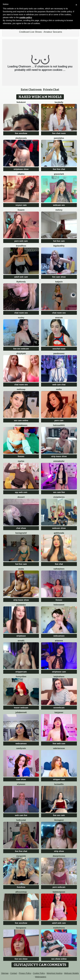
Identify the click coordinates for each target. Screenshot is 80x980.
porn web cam (21, 241)
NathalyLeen (59, 569)
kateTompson (59, 892)
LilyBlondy (21, 282)
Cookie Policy (39, 973)
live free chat (59, 169)
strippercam (21, 672)
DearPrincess (59, 856)
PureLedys (21, 605)
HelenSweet (59, 605)
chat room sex (21, 313)
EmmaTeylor (59, 461)
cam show (21, 779)
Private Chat (51, 90)
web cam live (21, 815)
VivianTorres (59, 497)
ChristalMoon (21, 425)
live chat (59, 564)
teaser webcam (21, 708)
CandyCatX (21, 748)
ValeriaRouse (59, 748)
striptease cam (59, 672)
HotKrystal (21, 820)
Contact (14, 973)
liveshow (21, 887)
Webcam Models (72, 973)
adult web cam (21, 277)
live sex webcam (21, 349)
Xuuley (21, 318)
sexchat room (59, 349)
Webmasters (41, 977)
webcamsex (59, 636)
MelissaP (21, 389)
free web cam (59, 744)
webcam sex (59, 205)
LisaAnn (21, 210)
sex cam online (21, 420)
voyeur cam (21, 205)
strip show (59, 851)
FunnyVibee (21, 677)
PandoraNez (59, 353)
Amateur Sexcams (53, 32)
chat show (21, 528)
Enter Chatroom (31, 90)
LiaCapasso (21, 928)
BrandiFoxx (21, 246)
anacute (59, 318)
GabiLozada (59, 533)
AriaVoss (59, 641)
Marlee (21, 461)
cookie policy (26, 17)
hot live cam (59, 241)
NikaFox (21, 174)
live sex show (21, 959)
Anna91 (21, 641)
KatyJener (59, 712)
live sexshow (21, 133)
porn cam (59, 420)
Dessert (21, 497)
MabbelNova (59, 928)
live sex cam (59, 815)
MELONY (59, 210)
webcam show (59, 528)
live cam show (59, 277)
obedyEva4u (21, 138)
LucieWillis (59, 784)
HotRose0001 (59, 425)
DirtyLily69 (21, 353)
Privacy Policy (25, 973)
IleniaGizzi (59, 820)
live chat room (59, 133)
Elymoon (21, 784)
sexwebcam (59, 708)
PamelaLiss (59, 138)
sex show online (59, 959)
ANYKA (21, 569)
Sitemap (5, 973)
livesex (21, 456)
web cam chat (59, 385)
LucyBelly (59, 102)
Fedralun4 (21, 102)
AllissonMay (21, 892)
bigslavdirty (59, 246)
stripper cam (59, 779)
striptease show (21, 169)
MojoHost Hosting (55, 973)
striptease (21, 636)
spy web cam (21, 492)
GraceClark (59, 174)
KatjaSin (59, 282)
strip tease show (59, 456)
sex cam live (59, 492)
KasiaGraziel (21, 533)
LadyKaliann (59, 677)
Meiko (59, 389)
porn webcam (59, 887)
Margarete (21, 856)
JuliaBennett (21, 712)
